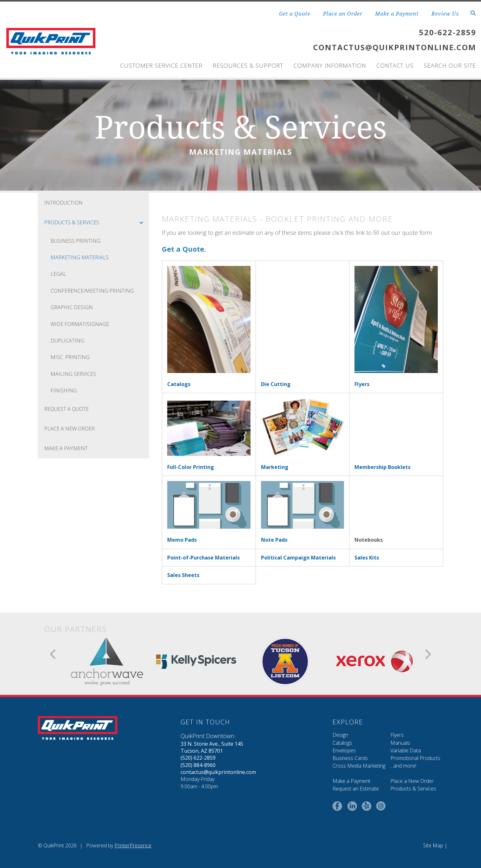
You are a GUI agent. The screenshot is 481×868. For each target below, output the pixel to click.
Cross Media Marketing (359, 766)
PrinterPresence (133, 845)
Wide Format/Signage (80, 324)
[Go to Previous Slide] (53, 654)
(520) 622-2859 (198, 758)
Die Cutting (276, 384)
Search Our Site (450, 65)
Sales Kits (367, 558)
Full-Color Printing (191, 467)
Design (340, 735)
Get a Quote (295, 14)
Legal (58, 274)
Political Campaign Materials (298, 558)
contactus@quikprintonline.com (218, 772)
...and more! (403, 766)
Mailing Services (73, 374)
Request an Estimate (356, 789)
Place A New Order (69, 429)
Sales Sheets (183, 575)
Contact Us (395, 65)
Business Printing (76, 241)
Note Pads (274, 540)
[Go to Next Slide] (428, 654)
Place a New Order (412, 781)
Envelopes (344, 750)
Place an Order (343, 14)
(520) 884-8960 (198, 765)
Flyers (362, 384)
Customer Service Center (161, 65)
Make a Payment (397, 14)
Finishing (64, 390)
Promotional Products (415, 758)
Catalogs (179, 384)
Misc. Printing (70, 357)
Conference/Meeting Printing (92, 291)
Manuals (400, 743)
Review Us (445, 14)
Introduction (63, 203)
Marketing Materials (80, 257)
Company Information (330, 65)
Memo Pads (182, 540)
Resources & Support (248, 65)
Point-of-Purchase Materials (203, 558)
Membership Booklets (382, 467)
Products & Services (97, 222)
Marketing (275, 467)
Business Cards (350, 758)
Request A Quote (66, 409)
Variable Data (406, 750)
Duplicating (67, 341)
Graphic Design (72, 307)
